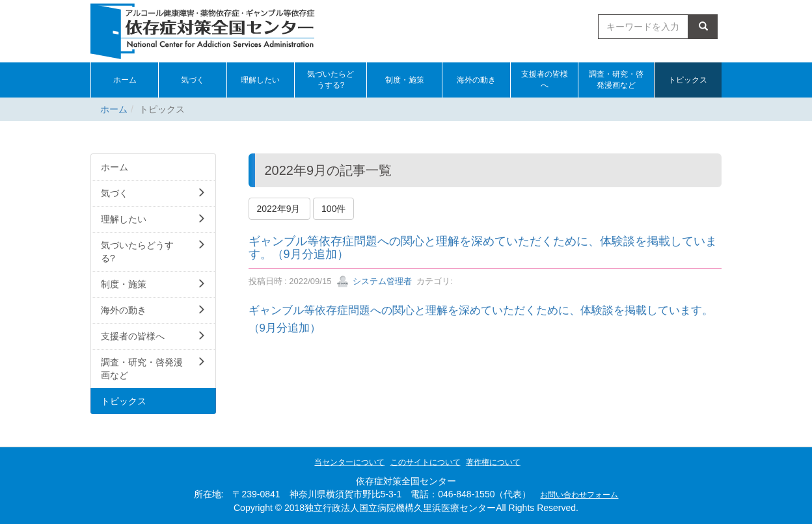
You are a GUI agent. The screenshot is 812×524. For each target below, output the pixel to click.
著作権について (493, 462)
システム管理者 (374, 281)
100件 (333, 209)
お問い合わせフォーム (579, 495)
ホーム (114, 109)
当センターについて (349, 462)
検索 (703, 27)
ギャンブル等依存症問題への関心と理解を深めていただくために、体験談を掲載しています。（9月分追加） (483, 248)
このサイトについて (426, 462)
